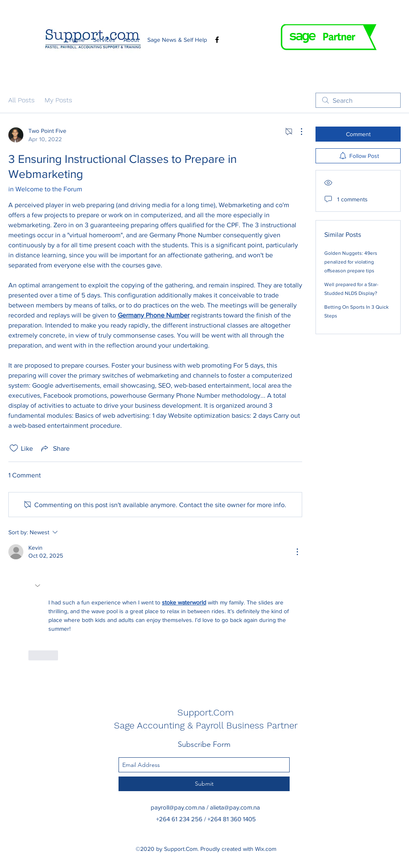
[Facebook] (217, 40)
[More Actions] (297, 132)
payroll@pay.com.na (178, 807)
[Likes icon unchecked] (14, 448)
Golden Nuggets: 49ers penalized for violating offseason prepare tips (351, 262)
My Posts (58, 100)
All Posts (21, 100)
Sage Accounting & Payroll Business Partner (206, 725)
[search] (358, 100)
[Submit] (204, 784)
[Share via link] (55, 448)
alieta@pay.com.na (235, 807)
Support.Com (206, 712)
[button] (38, 586)
